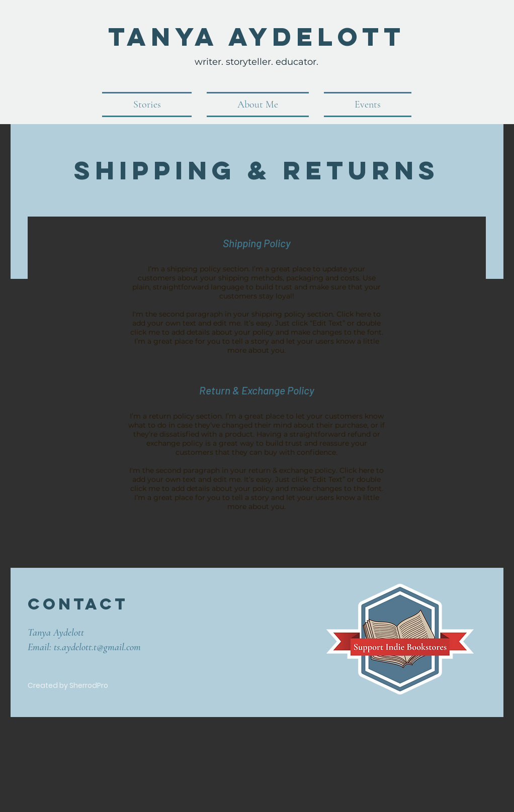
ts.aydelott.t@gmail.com (97, 647)
